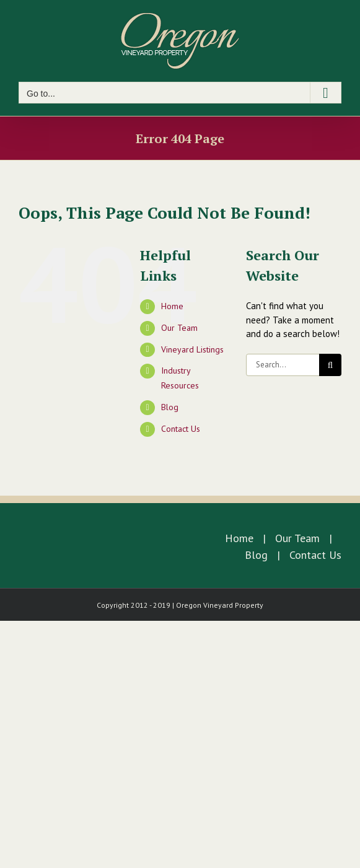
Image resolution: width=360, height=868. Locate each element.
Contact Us (181, 429)
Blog (170, 407)
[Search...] (283, 365)
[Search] (330, 365)
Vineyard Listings (192, 349)
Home (172, 306)
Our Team (179, 328)
